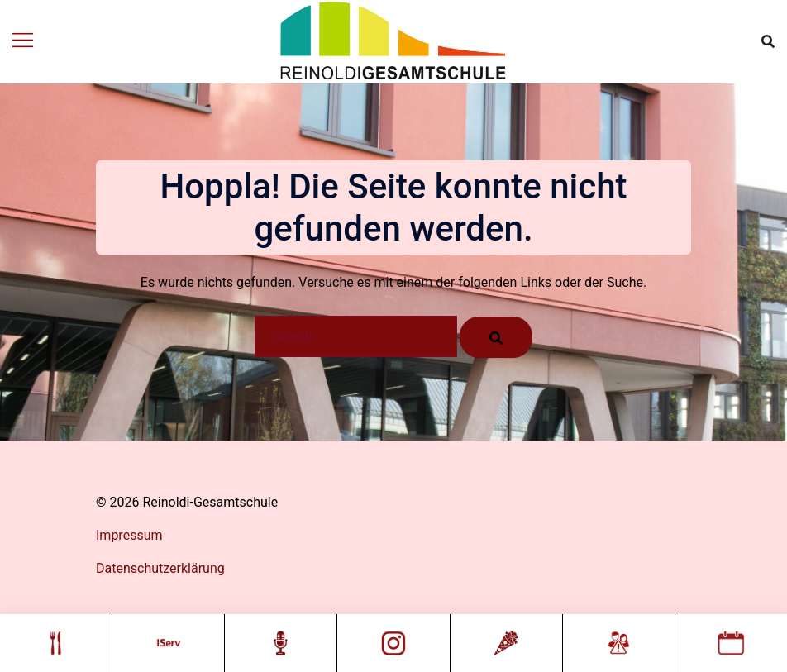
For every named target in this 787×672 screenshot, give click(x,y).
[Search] (496, 337)
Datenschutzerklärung (160, 568)
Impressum (129, 535)
